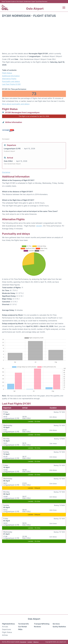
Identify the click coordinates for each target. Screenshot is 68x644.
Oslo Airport (35, 9)
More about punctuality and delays (16, 104)
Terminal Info (23, 624)
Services (56, 624)
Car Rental (22, 627)
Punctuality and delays (11, 81)
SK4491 (39, 226)
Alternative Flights (9, 79)
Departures (6, 629)
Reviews (37, 627)
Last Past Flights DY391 (11, 84)
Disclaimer (23, 642)
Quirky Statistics (59, 627)
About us (36, 642)
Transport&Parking (42, 624)
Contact (30, 642)
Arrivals (5, 627)
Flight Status (7, 73)
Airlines (5, 635)
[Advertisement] (34, 36)
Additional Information (11, 76)
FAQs (20, 629)
